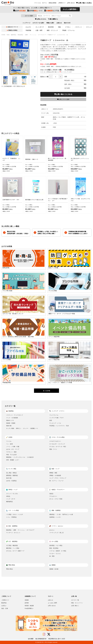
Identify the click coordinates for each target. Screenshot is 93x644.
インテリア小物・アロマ (56, 418)
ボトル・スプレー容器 (56, 499)
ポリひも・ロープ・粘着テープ (15, 551)
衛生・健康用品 (12, 35)
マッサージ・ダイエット (13, 533)
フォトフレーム (54, 415)
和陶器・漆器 (53, 473)
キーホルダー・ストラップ (57, 444)
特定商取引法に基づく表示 (57, 639)
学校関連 (28, 30)
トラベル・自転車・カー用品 (58, 551)
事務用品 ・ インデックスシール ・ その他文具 (20, 457)
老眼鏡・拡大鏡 (54, 569)
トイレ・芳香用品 (11, 517)
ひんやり (28, 27)
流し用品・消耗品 (11, 473)
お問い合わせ (71, 3)
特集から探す (50, 23)
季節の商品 (9, 569)
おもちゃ (52, 530)
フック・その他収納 (12, 418)
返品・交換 (5, 608)
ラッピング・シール (55, 423)
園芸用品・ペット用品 (13, 548)
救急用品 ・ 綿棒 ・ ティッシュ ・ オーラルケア (32, 35)
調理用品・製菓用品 (12, 475)
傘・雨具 (52, 556)
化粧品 (51, 494)
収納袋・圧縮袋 (11, 423)
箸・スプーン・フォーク (56, 481)
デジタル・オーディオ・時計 (58, 447)
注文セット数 (51, 77)
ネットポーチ (40, 27)
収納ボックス (10, 420)
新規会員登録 (53, 3)
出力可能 (52, 11)
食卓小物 (9, 478)
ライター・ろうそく (55, 554)
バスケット (78, 27)
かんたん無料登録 (69, 9)
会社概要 (31, 639)
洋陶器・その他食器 (55, 475)
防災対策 (51, 27)
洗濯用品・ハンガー (55, 517)
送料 (19, 11)
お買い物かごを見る (84, 3)
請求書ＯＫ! (35, 11)
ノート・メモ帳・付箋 (13, 447)
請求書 (27, 603)
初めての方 (67, 23)
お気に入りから (41, 19)
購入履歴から (53, 19)
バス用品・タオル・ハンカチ (15, 514)
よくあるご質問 (52, 603)
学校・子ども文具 (11, 455)
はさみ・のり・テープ (13, 449)
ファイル (9, 441)
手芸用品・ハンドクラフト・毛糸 (59, 426)
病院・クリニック (52, 30)
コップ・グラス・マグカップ (58, 478)
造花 (51, 420)
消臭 (59, 27)
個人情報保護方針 (41, 639)
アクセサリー (53, 496)
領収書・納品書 (29, 606)
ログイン (45, 3)
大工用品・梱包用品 (12, 545)
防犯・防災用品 (54, 548)
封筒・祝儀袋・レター (13, 460)
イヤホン (68, 27)
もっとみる (47, 391)
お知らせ (59, 23)
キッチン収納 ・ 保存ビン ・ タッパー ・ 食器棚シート (22, 428)
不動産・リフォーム (68, 30)
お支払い (4, 606)
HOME (4, 35)
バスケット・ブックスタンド (15, 415)
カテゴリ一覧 (75, 600)
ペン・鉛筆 (9, 444)
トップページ (26, 23)
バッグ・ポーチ (11, 499)
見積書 (27, 600)
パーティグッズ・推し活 (56, 533)
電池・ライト (53, 449)
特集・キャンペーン (77, 603)
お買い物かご (75, 606)
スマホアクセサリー (55, 441)
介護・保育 (39, 30)
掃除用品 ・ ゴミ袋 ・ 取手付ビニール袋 (61, 514)
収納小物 (9, 426)
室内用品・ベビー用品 (56, 545)
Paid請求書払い (29, 608)
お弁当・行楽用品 (11, 481)
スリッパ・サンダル (12, 494)
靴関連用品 (9, 502)
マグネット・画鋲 (11, 452)
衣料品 (8, 496)
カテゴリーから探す (38, 23)
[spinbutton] (56, 77)
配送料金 (4, 603)
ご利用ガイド (62, 3)
